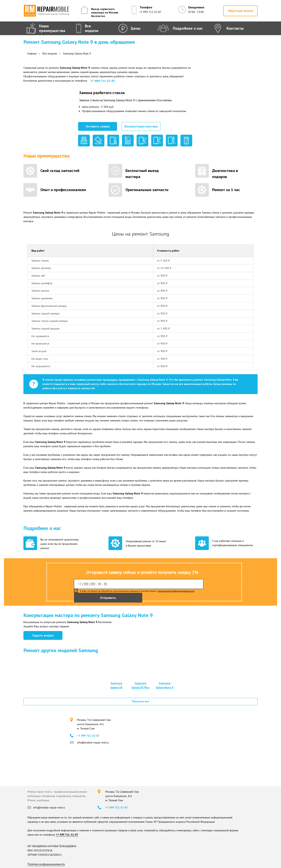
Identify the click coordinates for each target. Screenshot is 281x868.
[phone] (139, 584)
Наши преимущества (52, 28)
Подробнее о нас (188, 28)
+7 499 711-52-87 (150, 12)
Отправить (108, 598)
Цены (136, 28)
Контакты (235, 28)
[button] (240, 11)
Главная (32, 53)
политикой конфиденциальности (176, 591)
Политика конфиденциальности (46, 864)
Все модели (92, 28)
